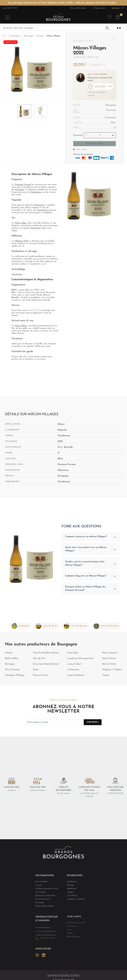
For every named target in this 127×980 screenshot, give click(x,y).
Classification (71, 883)
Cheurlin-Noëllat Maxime (46, 654)
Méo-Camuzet (110, 654)
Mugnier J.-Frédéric (112, 671)
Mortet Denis (109, 666)
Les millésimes (72, 897)
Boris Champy (12, 671)
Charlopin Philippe (15, 677)
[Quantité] (100, 136)
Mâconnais (20, 190)
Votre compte (73, 919)
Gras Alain (73, 654)
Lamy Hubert (74, 666)
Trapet (106, 677)
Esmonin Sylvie (41, 677)
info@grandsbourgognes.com (45, 936)
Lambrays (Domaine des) (81, 660)
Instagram (37, 955)
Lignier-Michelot (76, 677)
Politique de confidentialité (44, 897)
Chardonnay (36, 193)
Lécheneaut (73, 671)
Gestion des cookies (45, 908)
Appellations (71, 890)
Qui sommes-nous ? (42, 901)
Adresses (70, 936)
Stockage (70, 886)
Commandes (71, 928)
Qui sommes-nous (78, 8)
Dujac (36, 671)
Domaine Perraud (86, 57)
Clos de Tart (39, 660)
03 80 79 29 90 (10, 8)
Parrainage (39, 905)
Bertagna (10, 666)
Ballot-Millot (12, 660)
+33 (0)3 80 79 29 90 (45, 939)
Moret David (109, 660)
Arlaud (8, 654)
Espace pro (99, 8)
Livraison (38, 886)
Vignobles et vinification (75, 901)
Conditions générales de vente (45, 890)
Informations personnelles (75, 925)
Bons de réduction (73, 939)
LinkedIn (44, 955)
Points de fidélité (41, 883)
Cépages (70, 894)
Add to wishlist (115, 40)
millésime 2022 (21, 242)
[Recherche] (56, 28)
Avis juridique (40, 894)
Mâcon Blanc (21, 224)
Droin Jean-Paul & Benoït (46, 666)
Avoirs (69, 932)
